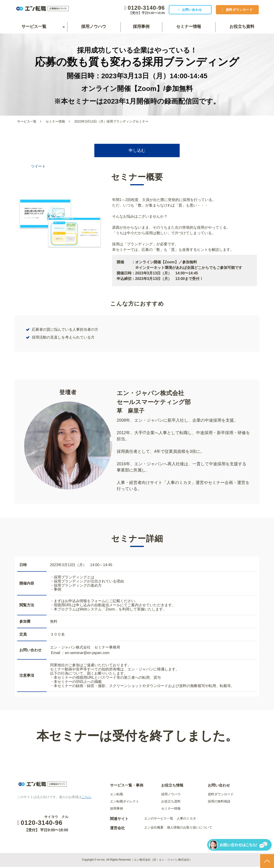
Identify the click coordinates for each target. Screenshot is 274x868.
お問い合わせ (188, 10)
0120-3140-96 (141, 8)
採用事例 (141, 27)
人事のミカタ (186, 820)
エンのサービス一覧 (159, 820)
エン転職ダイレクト (125, 802)
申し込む (137, 151)
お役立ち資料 (242, 27)
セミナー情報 (189, 27)
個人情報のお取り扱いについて (190, 829)
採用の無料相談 (219, 802)
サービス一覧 (34, 27)
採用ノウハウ (94, 27)
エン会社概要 (154, 829)
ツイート (38, 168)
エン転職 (116, 795)
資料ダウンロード (238, 10)
